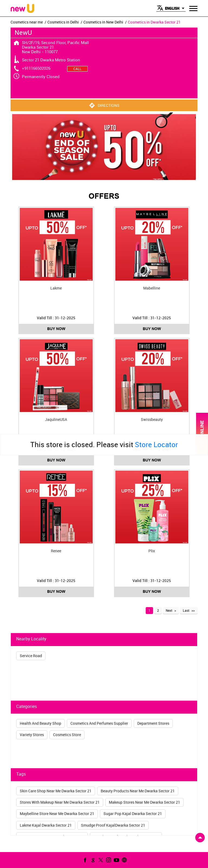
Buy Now (56, 329)
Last (186, 610)
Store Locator (156, 445)
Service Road (31, 656)
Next (169, 610)
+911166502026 (36, 68)
